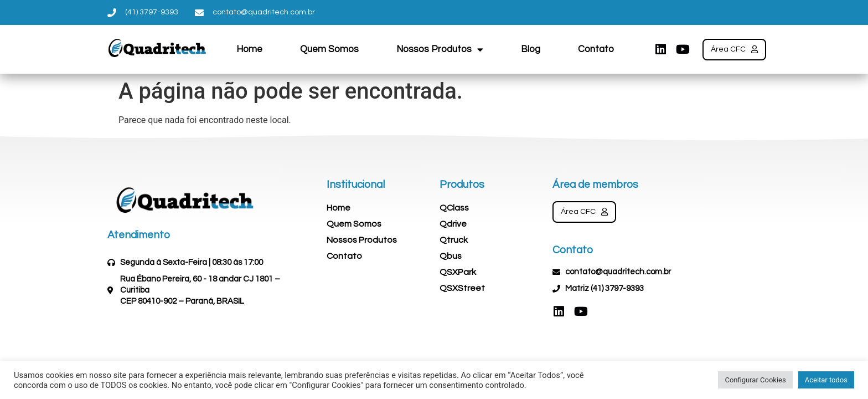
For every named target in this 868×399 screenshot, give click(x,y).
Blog (531, 49)
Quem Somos (329, 49)
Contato (596, 49)
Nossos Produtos (440, 49)
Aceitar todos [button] (826, 380)
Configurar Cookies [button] (755, 380)
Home (249, 49)
